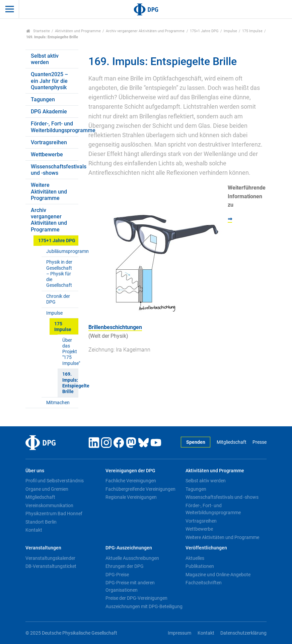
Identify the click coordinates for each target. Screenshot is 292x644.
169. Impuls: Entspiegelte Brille (70, 383)
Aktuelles (195, 558)
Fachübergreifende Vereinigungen (140, 489)
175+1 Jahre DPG (204, 31)
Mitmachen (58, 403)
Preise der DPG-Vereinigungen (136, 598)
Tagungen (43, 99)
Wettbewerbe (47, 154)
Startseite (38, 31)
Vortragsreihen (49, 142)
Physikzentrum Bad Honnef (54, 514)
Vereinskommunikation (49, 505)
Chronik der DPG (58, 299)
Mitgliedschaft (232, 442)
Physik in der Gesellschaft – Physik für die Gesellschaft (59, 274)
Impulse (230, 31)
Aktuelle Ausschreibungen (132, 558)
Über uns (35, 471)
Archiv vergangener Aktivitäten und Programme (145, 31)
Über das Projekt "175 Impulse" (70, 352)
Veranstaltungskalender (50, 558)
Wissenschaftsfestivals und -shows (55, 170)
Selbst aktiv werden (45, 59)
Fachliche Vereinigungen (131, 481)
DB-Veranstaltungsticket (51, 566)
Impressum (179, 633)
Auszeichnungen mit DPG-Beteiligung (144, 606)
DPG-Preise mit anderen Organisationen (130, 586)
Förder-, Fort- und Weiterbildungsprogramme (55, 127)
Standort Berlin (41, 522)
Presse (260, 442)
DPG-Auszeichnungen (129, 548)
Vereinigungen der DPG (130, 471)
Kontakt (34, 530)
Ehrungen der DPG (125, 566)
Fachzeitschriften (204, 583)
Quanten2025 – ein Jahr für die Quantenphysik (49, 81)
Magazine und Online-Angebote (218, 575)
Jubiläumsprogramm (62, 251)
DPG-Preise (117, 575)
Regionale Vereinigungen (131, 497)
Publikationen (200, 566)
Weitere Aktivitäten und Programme (49, 191)
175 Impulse (252, 31)
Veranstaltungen (43, 548)
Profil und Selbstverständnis (55, 481)
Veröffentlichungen (206, 548)
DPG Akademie (49, 112)
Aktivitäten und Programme (78, 31)
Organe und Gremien (47, 489)
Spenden (196, 442)
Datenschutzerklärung (243, 633)
